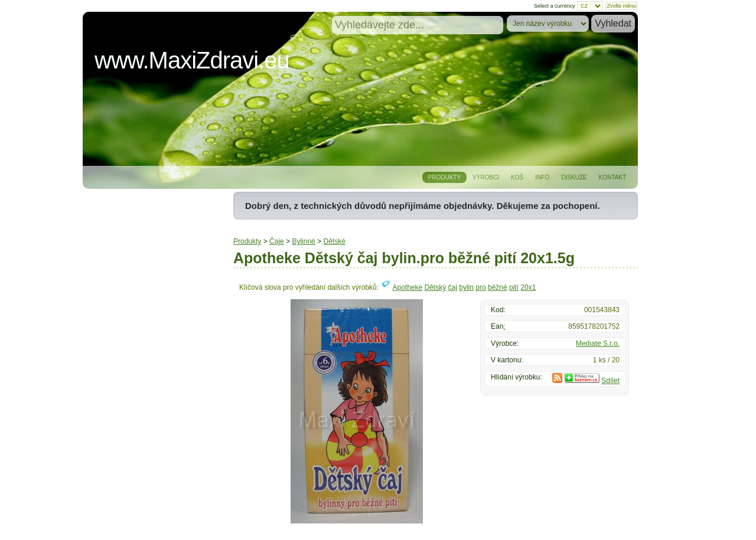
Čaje (277, 241)
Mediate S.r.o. (598, 343)
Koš (517, 177)
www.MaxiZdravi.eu (192, 60)
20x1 (528, 287)
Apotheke (407, 287)
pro (480, 287)
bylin (466, 287)
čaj (453, 287)
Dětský (436, 287)
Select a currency (555, 6)
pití (514, 287)
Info (542, 177)
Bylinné (303, 241)
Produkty (445, 177)
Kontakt (612, 177)
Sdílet (610, 381)
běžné (498, 287)
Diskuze (574, 177)
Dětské (334, 241)
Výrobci (486, 177)
